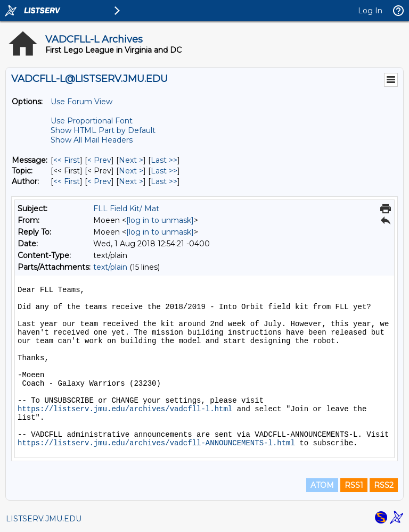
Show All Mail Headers (92, 140)
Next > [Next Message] (131, 160)
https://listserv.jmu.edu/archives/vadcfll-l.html (125, 409)
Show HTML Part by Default (103, 130)
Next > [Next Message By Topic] (131, 171)
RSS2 (384, 485)
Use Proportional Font (92, 121)
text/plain (110, 267)
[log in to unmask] (160, 220)
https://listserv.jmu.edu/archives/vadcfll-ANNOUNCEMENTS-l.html (156, 443)
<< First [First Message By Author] (67, 181)
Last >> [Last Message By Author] (164, 181)
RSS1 (354, 485)
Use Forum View (81, 102)
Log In (370, 11)
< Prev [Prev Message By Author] (99, 181)
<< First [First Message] (67, 160)
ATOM (322, 485)
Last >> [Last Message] (164, 160)
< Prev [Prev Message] (99, 160)
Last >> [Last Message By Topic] (164, 171)
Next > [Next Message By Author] (131, 181)
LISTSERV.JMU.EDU (44, 519)
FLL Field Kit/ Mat (126, 209)
